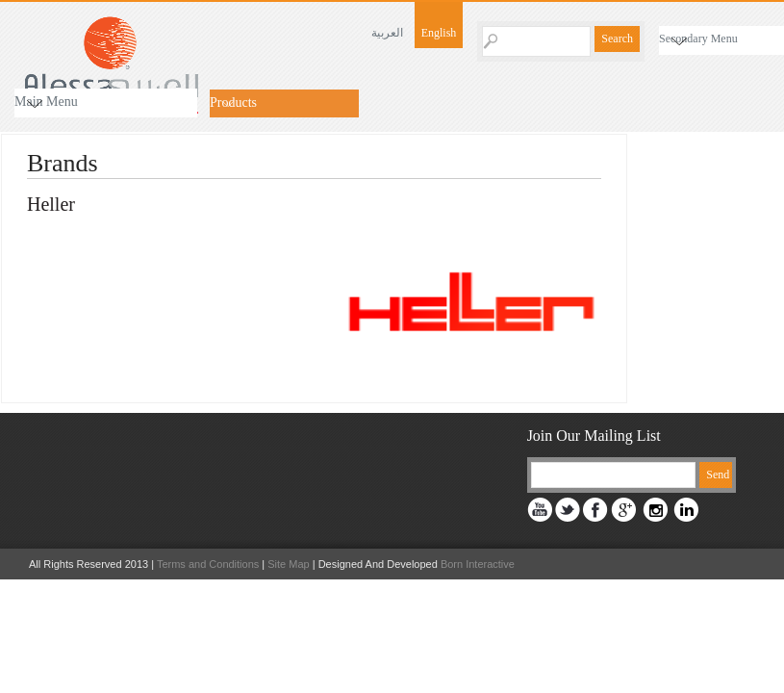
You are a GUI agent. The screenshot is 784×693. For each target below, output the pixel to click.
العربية (387, 33)
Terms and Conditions (208, 564)
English (439, 33)
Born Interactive (476, 564)
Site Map (288, 564)
